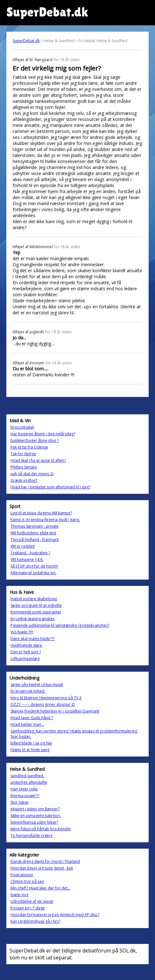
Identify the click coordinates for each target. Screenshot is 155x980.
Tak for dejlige (23, 454)
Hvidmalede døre (26, 645)
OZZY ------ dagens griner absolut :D (43, 704)
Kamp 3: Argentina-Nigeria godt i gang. (45, 520)
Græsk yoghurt (24, 480)
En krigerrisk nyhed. (28, 691)
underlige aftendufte (29, 782)
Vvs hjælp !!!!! (22, 632)
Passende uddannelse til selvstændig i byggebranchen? (60, 625)
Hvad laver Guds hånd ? (32, 718)
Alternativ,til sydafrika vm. (33, 573)
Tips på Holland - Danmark (35, 540)
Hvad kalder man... (27, 724)
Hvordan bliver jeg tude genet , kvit (42, 868)
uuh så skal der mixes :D (32, 474)
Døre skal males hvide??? (33, 639)
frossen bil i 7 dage (28, 908)
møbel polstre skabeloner (34, 599)
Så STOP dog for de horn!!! (34, 566)
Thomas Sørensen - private (35, 526)
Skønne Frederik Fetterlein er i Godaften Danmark (55, 711)
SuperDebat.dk (26, 41)
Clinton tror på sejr (27, 881)
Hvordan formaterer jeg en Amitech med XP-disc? (55, 915)
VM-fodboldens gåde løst (33, 533)
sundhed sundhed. (27, 776)
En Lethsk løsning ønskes (32, 619)
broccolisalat (22, 427)
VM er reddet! (23, 546)
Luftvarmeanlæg (25, 659)
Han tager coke (24, 789)
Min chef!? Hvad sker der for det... (40, 888)
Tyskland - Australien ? (30, 553)
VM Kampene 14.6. (27, 559)
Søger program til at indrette (36, 605)
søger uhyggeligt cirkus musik (37, 685)
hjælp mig (19, 895)
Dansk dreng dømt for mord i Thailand (45, 861)
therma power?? (25, 796)
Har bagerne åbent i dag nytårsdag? (43, 434)
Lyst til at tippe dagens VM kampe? (41, 513)
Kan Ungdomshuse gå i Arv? (35, 921)
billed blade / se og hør (31, 743)
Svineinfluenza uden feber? (34, 822)
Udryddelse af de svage (32, 901)
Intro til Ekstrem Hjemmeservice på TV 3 (46, 698)
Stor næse (19, 802)
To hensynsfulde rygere (32, 836)
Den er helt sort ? (26, 652)
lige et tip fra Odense (29, 447)
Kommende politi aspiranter (36, 612)
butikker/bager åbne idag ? (35, 440)
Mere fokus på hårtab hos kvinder (41, 829)
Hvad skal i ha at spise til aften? (38, 460)
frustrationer (22, 875)
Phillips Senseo (24, 467)
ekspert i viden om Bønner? (35, 809)
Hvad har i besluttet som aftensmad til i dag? (50, 487)
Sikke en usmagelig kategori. (36, 816)
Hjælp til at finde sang (30, 750)
